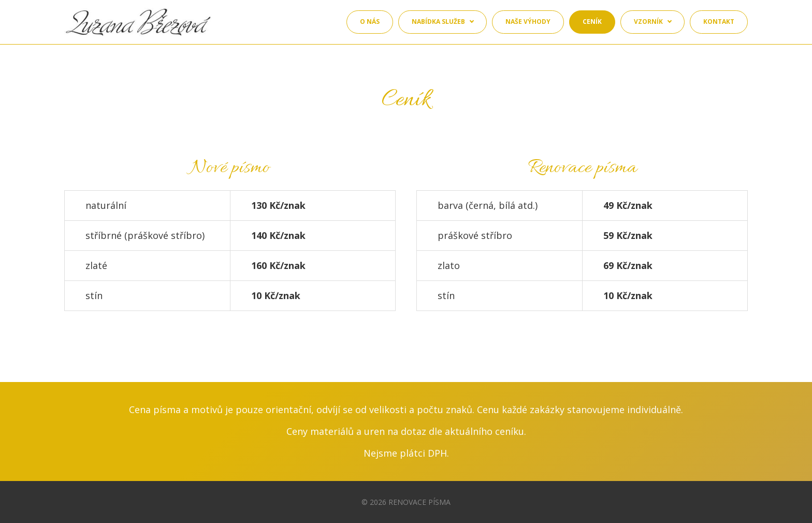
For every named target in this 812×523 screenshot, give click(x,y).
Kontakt (719, 22)
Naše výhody (528, 22)
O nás (370, 22)
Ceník (592, 22)
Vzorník (648, 22)
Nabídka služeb (438, 22)
